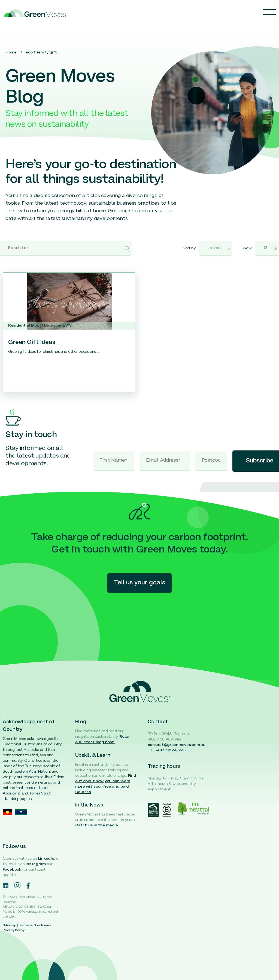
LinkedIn (46, 859)
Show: (247, 248)
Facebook (12, 870)
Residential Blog (24, 326)
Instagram (36, 864)
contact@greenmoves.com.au (177, 745)
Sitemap (9, 925)
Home (11, 53)
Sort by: (190, 248)
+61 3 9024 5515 (171, 750)
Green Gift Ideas (32, 343)
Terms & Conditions (35, 925)
